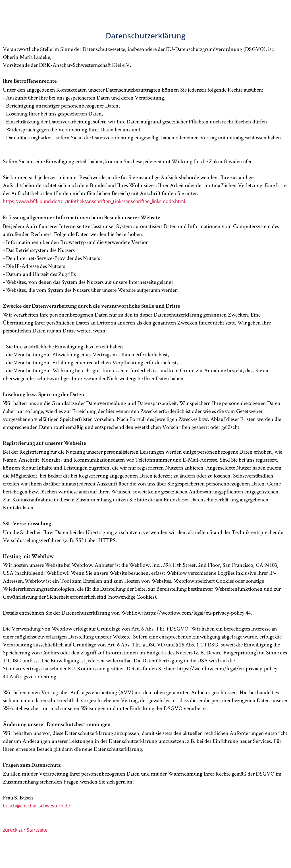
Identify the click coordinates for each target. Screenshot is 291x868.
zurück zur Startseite (25, 830)
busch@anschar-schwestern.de (36, 806)
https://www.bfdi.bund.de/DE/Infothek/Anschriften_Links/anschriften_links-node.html (94, 201)
